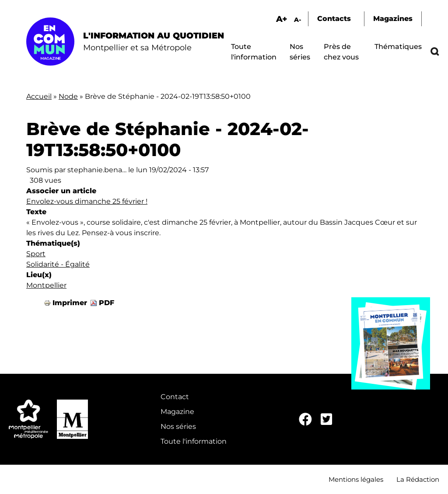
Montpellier (46, 285)
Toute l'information (194, 441)
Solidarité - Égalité (58, 264)
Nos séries (178, 426)
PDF (107, 303)
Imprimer (70, 303)
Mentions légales (356, 479)
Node (68, 96)
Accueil (39, 96)
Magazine (177, 412)
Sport (36, 254)
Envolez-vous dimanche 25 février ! (87, 201)
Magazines (393, 19)
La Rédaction (418, 479)
